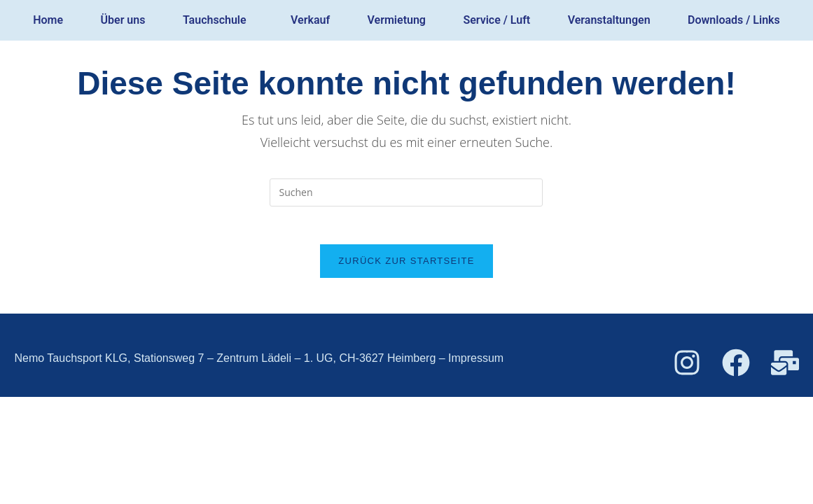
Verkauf (310, 20)
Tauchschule (215, 20)
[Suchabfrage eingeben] (406, 192)
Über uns (123, 20)
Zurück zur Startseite (406, 266)
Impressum (476, 363)
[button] (218, 20)
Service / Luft (496, 20)
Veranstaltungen (609, 20)
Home (48, 20)
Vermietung (397, 20)
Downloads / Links (734, 20)
